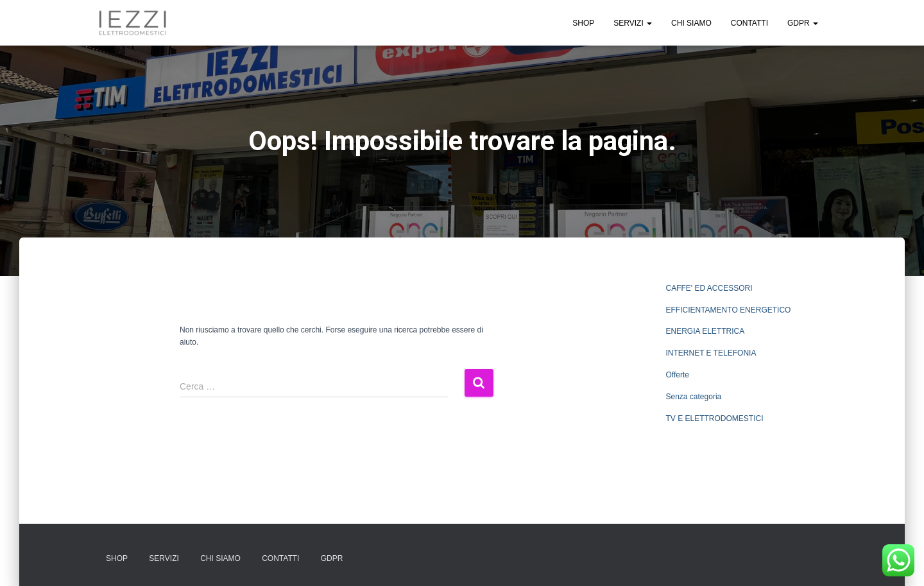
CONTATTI (749, 23)
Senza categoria (694, 397)
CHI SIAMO (691, 23)
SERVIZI (633, 23)
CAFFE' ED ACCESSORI (709, 288)
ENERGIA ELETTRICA (706, 331)
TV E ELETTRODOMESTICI (715, 418)
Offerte (678, 375)
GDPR (803, 23)
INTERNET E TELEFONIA (711, 353)
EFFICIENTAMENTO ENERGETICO (729, 310)
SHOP (583, 23)
